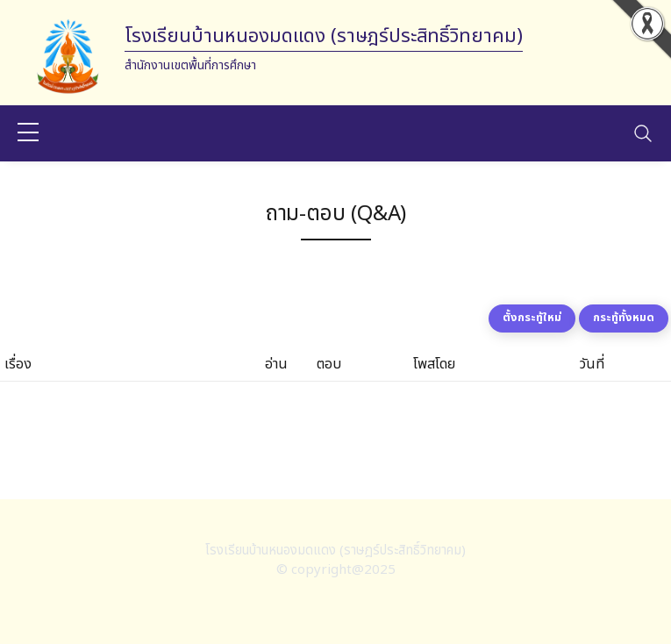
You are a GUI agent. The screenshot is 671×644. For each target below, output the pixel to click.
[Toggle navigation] (643, 133)
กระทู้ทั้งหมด (624, 318)
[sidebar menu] (28, 133)
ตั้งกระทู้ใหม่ (532, 318)
